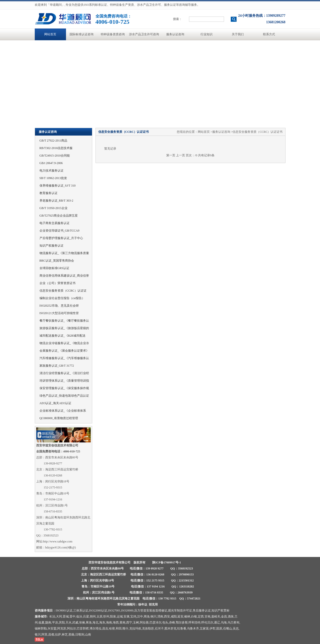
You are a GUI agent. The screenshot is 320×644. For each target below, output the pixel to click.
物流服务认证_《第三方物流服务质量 (64, 253)
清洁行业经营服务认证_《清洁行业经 (64, 373)
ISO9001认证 (64, 610)
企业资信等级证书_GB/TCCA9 (59, 231)
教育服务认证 (48, 193)
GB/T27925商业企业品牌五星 (59, 216)
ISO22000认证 (98, 610)
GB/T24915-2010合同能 (55, 156)
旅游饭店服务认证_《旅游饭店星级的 (64, 328)
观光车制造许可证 (180, 610)
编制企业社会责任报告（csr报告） (62, 298)
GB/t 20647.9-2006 (51, 163)
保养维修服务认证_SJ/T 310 (58, 186)
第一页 (171, 155)
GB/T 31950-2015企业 (53, 208)
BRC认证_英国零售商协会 (57, 261)
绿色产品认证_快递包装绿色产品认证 (64, 396)
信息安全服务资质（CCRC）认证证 (63, 291)
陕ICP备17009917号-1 (167, 562)
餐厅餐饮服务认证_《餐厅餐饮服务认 (64, 321)
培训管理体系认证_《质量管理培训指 (64, 381)
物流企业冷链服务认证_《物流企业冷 (64, 343)
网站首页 (50, 34)
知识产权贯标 (220, 610)
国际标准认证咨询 (81, 34)
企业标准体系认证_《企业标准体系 (63, 411)
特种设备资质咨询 (113, 34)
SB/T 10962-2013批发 (53, 178)
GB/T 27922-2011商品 (53, 141)
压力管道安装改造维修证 (151, 610)
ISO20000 (127, 610)
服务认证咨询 (175, 34)
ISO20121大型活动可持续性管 (59, 313)
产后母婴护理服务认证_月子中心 (61, 238)
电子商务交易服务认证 (54, 223)
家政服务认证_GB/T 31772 (57, 366)
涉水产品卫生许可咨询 (144, 34)
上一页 (180, 155)
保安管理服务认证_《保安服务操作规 (64, 388)
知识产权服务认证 (51, 246)
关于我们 (238, 34)
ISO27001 (114, 610)
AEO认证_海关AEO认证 (55, 403)
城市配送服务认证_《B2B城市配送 (62, 336)
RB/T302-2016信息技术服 (56, 148)
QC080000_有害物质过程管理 (59, 418)
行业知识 (206, 34)
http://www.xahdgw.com (58, 541)
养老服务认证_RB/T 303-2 (56, 201)
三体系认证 (81, 610)
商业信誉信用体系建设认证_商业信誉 (64, 276)
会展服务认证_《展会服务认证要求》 (64, 351)
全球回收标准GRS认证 (54, 268)
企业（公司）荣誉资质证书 (57, 283)
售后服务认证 (202, 610)
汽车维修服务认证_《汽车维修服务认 (64, 358)
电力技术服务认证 (51, 171)
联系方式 (269, 34)
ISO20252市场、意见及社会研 (59, 306)
